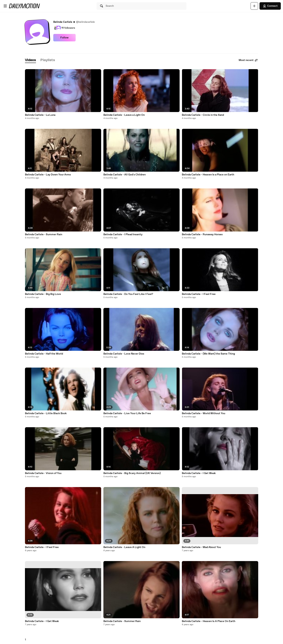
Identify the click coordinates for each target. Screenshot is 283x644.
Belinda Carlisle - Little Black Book (46, 413)
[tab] (31, 60)
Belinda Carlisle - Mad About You (201, 547)
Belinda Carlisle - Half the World (44, 354)
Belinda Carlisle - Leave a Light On (124, 115)
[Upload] (254, 6)
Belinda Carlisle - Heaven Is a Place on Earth (208, 175)
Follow (64, 38)
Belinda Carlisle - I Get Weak (42, 621)
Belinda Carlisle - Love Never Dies (124, 354)
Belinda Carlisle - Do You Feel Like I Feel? (128, 294)
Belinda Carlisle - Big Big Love (43, 294)
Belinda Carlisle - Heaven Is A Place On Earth (209, 621)
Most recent (248, 60)
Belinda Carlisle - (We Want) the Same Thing (208, 354)
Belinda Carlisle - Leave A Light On (124, 547)
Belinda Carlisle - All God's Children (125, 175)
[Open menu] (5, 6)
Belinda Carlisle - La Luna (40, 115)
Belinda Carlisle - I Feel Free (42, 547)
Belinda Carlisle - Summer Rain (44, 234)
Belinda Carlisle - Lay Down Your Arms (48, 175)
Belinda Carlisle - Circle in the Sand (203, 115)
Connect (270, 6)
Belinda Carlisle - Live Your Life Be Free (127, 413)
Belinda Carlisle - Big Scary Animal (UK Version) (132, 473)
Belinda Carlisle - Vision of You (43, 473)
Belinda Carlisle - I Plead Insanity (123, 234)
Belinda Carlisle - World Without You (204, 413)
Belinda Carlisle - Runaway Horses (202, 234)
